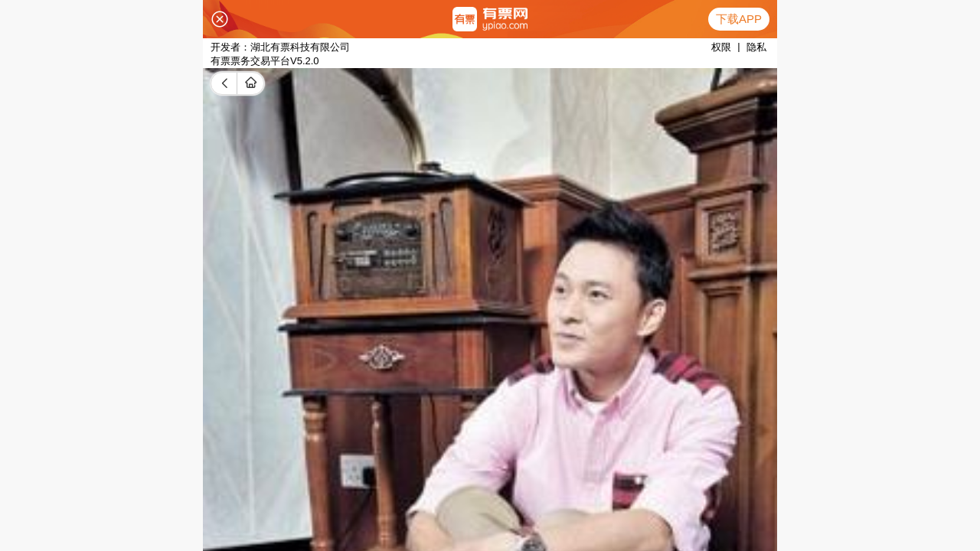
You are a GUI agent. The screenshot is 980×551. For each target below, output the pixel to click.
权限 (721, 47)
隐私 (756, 47)
